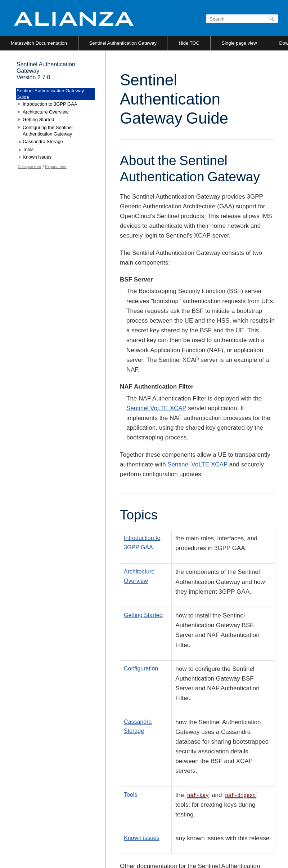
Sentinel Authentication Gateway (123, 43)
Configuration (141, 668)
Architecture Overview (46, 112)
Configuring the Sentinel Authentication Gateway (48, 131)
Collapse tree (29, 167)
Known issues (142, 838)
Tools (130, 795)
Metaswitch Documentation (39, 43)
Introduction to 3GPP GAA (50, 104)
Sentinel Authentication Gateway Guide (50, 94)
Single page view (239, 43)
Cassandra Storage (43, 141)
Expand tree (56, 167)
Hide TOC (189, 43)
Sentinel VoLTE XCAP (156, 408)
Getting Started (143, 615)
